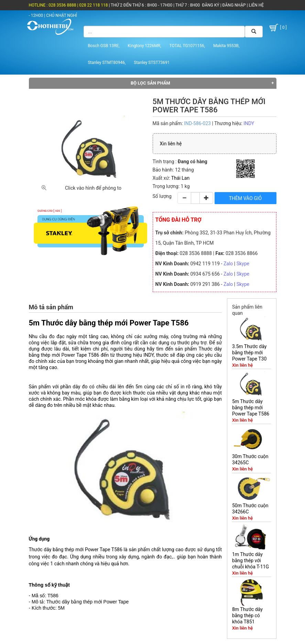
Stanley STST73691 (152, 63)
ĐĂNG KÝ (211, 5)
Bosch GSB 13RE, (104, 46)
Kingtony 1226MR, (145, 46)
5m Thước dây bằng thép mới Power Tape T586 (251, 408)
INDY (249, 123)
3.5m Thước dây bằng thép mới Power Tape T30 (249, 353)
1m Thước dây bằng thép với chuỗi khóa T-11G (250, 560)
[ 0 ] (277, 28)
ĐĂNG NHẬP (234, 5)
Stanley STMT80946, (107, 63)
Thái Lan (180, 178)
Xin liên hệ (171, 144)
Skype (243, 264)
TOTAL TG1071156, (187, 46)
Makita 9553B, (226, 46)
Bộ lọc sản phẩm (150, 83)
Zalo (228, 264)
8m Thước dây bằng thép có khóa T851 (247, 615)
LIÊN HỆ (256, 5)
